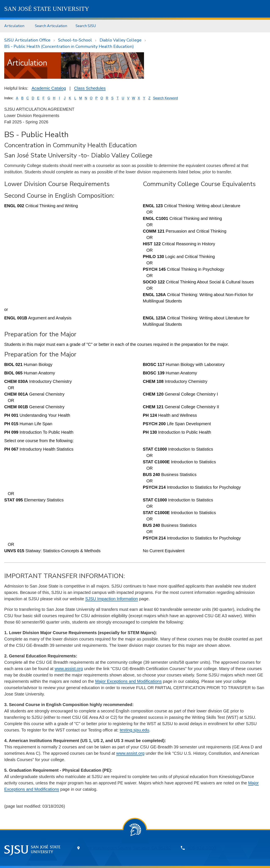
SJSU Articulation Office (27, 40)
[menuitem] (15, 26)
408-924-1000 (202, 848)
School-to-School (75, 40)
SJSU (47, 9)
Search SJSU (86, 26)
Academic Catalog (49, 88)
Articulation (14, 26)
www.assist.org (69, 669)
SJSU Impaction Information (111, 599)
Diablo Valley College (120, 40)
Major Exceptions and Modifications (128, 681)
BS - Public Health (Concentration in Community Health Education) (69, 46)
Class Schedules (90, 88)
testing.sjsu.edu (134, 730)
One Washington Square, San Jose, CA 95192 (127, 848)
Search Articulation (51, 26)
